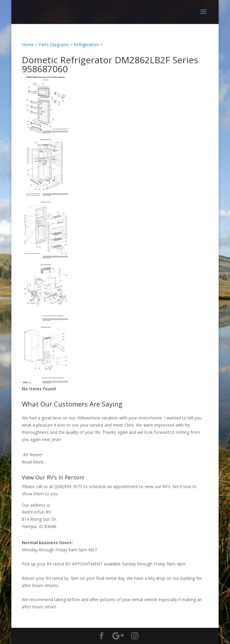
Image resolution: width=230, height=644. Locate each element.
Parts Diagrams (54, 45)
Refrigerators (86, 45)
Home (28, 45)
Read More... (34, 462)
